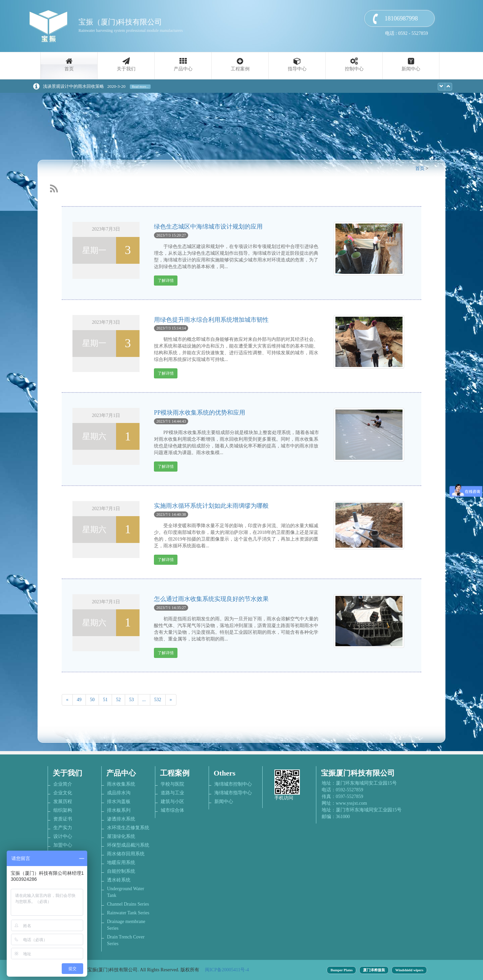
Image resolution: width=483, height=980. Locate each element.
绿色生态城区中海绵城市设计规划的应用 (208, 227)
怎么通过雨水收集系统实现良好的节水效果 (211, 599)
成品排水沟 (119, 793)
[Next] (171, 700)
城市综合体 (172, 810)
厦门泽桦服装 (374, 970)
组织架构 (63, 810)
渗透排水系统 (121, 819)
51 (105, 700)
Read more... (140, 87)
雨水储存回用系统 (126, 854)
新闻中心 (411, 69)
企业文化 (63, 793)
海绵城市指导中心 (233, 793)
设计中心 (63, 836)
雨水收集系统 (121, 784)
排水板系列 (119, 810)
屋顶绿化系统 (121, 836)
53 (131, 700)
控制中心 (354, 69)
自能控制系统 (121, 871)
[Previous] (67, 700)
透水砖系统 (119, 880)
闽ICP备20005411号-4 (227, 970)
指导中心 (297, 69)
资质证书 (63, 819)
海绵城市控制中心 (233, 784)
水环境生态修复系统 (128, 828)
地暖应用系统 (121, 863)
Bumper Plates (341, 970)
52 (118, 700)
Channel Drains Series (128, 904)
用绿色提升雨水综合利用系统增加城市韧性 (211, 320)
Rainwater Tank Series (128, 913)
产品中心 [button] (183, 69)
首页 (69, 69)
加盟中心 (63, 845)
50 (92, 700)
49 (79, 700)
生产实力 (63, 828)
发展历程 (63, 802)
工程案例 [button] (240, 69)
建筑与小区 (172, 802)
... (144, 700)
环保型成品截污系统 (128, 845)
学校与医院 (172, 784)
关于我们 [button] (126, 69)
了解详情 (166, 281)
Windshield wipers (409, 970)
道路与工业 (172, 793)
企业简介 (63, 784)
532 (158, 700)
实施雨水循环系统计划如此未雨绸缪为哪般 (211, 506)
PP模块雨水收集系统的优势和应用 (200, 413)
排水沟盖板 (119, 802)
